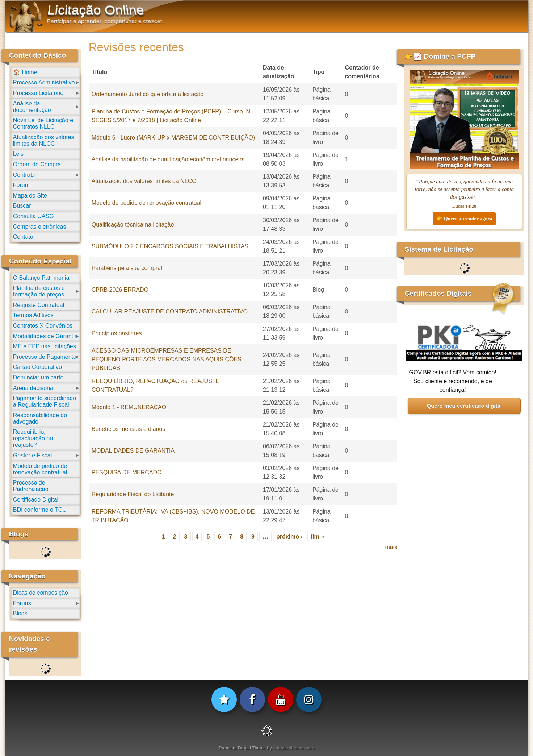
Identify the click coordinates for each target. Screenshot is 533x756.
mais (391, 547)
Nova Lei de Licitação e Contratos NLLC (43, 123)
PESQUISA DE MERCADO (127, 472)
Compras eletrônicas (40, 227)
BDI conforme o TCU (40, 510)
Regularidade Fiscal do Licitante (133, 494)
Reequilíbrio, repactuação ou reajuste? (33, 438)
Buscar (22, 206)
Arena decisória (33, 388)
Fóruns (22, 603)
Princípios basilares (117, 333)
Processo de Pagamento (45, 357)
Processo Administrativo (44, 82)
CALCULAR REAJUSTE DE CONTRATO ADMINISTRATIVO (170, 311)
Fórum (21, 185)
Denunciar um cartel (39, 377)
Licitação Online (96, 10)
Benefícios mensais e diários (129, 429)
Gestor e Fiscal (33, 455)
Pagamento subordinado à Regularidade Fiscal (45, 401)
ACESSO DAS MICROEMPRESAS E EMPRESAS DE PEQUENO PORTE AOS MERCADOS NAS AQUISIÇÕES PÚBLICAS (167, 359)
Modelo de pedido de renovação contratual (146, 203)
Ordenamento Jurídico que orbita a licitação (148, 94)
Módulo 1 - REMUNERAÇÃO (129, 407)
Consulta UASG (33, 216)
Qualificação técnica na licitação (133, 225)
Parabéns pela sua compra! (127, 268)
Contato (23, 237)
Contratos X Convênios (43, 326)
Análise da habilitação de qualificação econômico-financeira (168, 159)
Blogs (20, 613)
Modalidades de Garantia (45, 336)
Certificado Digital (36, 500)
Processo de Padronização (31, 486)
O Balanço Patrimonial (42, 278)
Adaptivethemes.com (293, 748)
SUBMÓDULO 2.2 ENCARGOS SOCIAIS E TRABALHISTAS (170, 246)
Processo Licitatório (38, 93)
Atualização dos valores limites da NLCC (144, 181)
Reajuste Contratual (39, 305)
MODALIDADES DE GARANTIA (133, 451)
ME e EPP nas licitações (45, 346)
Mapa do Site (30, 196)
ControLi (24, 175)
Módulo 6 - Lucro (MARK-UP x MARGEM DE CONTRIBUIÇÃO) (173, 138)
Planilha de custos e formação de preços (39, 291)
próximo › (289, 537)
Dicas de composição (41, 593)
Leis (18, 154)
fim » (317, 537)
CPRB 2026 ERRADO (120, 290)
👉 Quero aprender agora (464, 219)
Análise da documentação (32, 107)
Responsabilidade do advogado (40, 418)
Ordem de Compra (37, 164)
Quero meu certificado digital (464, 406)
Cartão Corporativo (37, 367)
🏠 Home (25, 72)
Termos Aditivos (33, 315)
